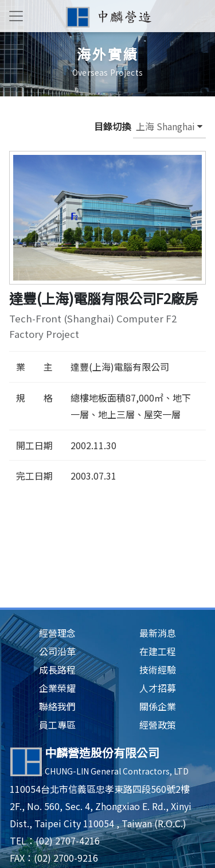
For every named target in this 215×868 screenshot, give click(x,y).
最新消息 (158, 633)
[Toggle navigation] (16, 16)
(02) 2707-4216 (68, 840)
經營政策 (158, 725)
